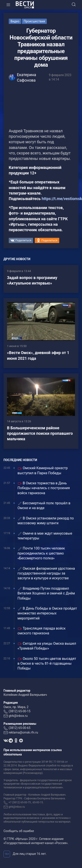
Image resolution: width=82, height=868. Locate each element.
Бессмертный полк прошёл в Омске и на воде (44, 506)
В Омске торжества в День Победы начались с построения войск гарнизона (44, 488)
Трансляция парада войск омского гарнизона (42, 631)
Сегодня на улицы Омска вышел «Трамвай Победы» (47, 646)
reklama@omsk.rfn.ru (23, 732)
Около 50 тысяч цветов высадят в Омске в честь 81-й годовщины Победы (47, 664)
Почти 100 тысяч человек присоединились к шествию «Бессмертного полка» (41, 553)
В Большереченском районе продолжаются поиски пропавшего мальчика (40, 433)
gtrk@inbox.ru (18, 716)
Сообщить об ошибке (19, 831)
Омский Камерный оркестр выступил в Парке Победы (43, 470)
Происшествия (34, 21)
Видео (15, 21)
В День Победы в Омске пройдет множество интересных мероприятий (47, 613)
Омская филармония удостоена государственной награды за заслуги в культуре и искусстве (46, 573)
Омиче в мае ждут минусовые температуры (45, 536)
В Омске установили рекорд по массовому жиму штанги (46, 521)
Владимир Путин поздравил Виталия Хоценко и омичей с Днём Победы (46, 593)
